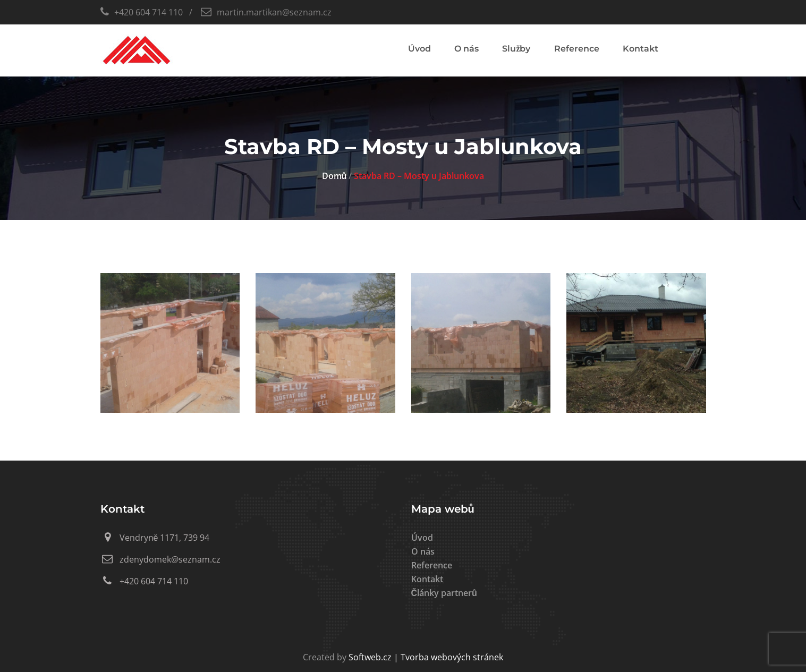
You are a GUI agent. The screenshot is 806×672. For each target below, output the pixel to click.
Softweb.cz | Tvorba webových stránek (426, 657)
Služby (516, 49)
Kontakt (640, 49)
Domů (334, 176)
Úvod (419, 49)
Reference (577, 49)
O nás (466, 49)
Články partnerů (444, 593)
